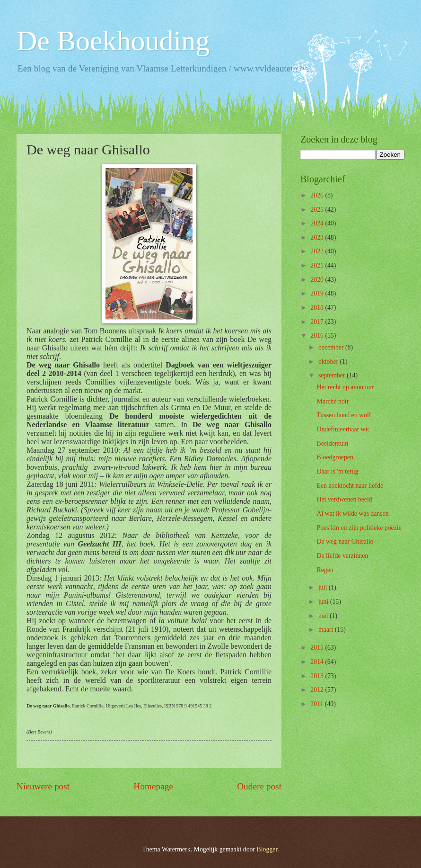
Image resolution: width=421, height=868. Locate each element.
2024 (318, 223)
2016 (318, 336)
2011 (318, 704)
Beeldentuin (332, 443)
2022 (318, 251)
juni (324, 602)
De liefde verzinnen (342, 556)
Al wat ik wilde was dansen (352, 514)
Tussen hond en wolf (344, 415)
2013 (318, 676)
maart (327, 630)
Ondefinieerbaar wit (343, 429)
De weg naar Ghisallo (345, 541)
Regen (325, 570)
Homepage (153, 786)
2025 (318, 210)
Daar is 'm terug (337, 471)
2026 (318, 195)
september (333, 375)
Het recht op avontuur (345, 387)
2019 (318, 293)
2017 (318, 322)
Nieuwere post (43, 786)
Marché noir (333, 401)
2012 (318, 690)
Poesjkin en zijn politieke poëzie (359, 528)
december (332, 347)
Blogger (267, 849)
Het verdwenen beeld (344, 499)
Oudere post (259, 786)
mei (324, 616)
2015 (318, 648)
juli (324, 587)
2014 (318, 662)
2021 (318, 265)
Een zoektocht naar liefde (350, 486)
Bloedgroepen (335, 457)
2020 (318, 280)
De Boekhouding (113, 41)
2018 (318, 308)
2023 (318, 237)
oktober (329, 362)
